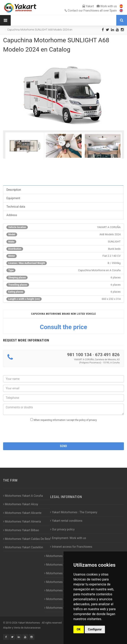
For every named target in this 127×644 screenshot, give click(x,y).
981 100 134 (79, 355)
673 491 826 (107, 355)
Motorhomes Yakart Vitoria (62, 608)
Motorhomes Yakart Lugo (61, 590)
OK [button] (79, 629)
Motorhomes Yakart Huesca (63, 565)
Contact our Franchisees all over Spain (91, 11)
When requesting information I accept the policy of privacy (65, 420)
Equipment (13, 198)
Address (12, 215)
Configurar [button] (95, 629)
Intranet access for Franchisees (71, 547)
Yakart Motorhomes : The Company (74, 512)
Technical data (16, 207)
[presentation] (63, 431)
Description (14, 190)
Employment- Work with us (68, 538)
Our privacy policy (62, 529)
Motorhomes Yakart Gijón (62, 556)
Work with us (107, 6)
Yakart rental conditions (66, 521)
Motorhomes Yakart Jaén (61, 582)
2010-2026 (11, 623)
